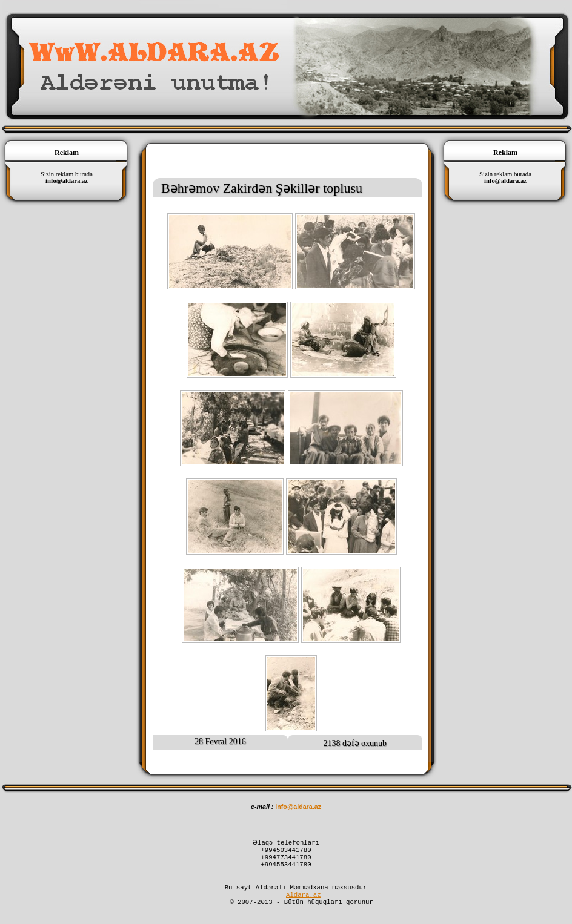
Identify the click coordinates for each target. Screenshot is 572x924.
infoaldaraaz (298, 807)
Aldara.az (304, 904)
